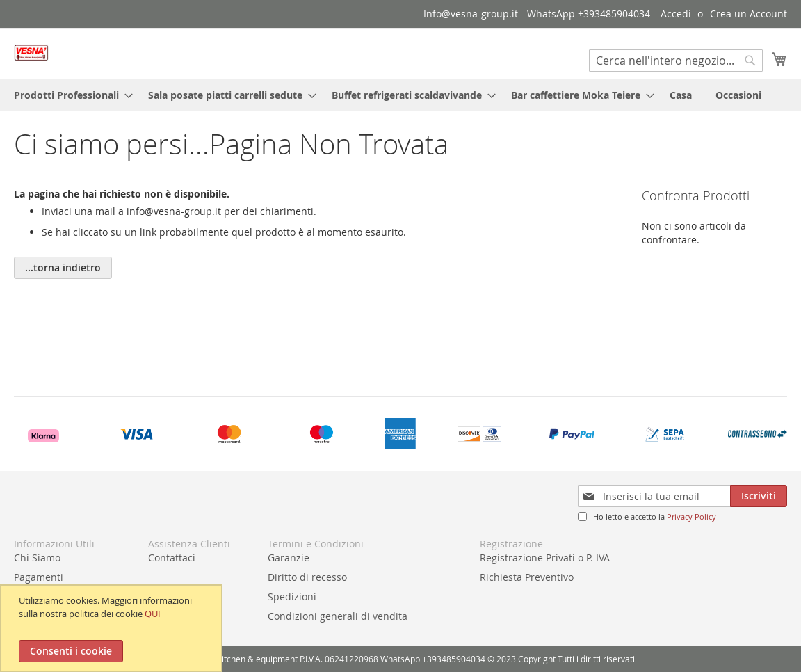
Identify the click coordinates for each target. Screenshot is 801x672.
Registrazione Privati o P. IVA (545, 558)
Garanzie (289, 558)
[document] (113, 628)
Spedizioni (292, 597)
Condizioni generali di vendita (338, 616)
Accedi (676, 14)
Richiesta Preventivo (527, 577)
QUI (153, 614)
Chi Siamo (37, 558)
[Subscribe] (759, 496)
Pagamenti (39, 577)
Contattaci (172, 558)
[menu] (400, 95)
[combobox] (676, 61)
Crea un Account (749, 14)
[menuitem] (69, 95)
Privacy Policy (691, 517)
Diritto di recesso (307, 577)
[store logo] (31, 53)
